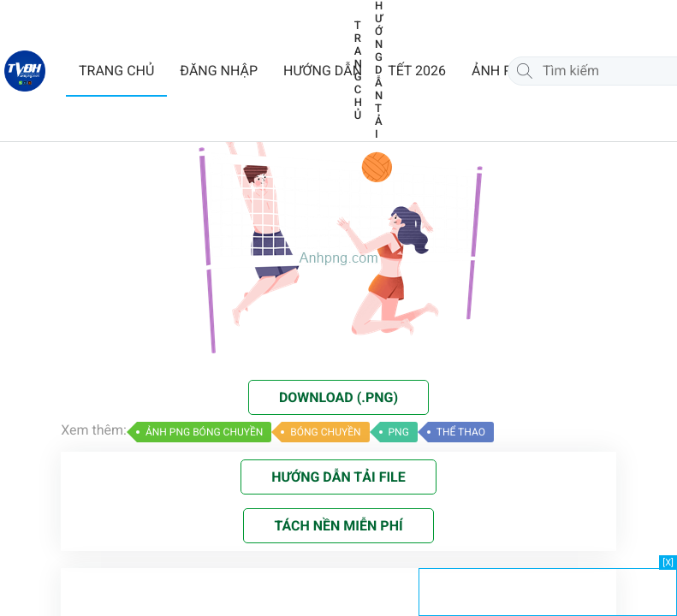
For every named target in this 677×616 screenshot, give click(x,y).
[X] (668, 563)
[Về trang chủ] (25, 71)
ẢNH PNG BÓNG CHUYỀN (204, 432)
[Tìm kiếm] (525, 71)
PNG (399, 432)
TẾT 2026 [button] (417, 71)
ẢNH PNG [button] (502, 71)
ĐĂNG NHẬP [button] (219, 71)
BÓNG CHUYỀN (325, 432)
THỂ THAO (461, 432)
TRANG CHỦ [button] (116, 71)
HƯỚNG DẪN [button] (323, 71)
